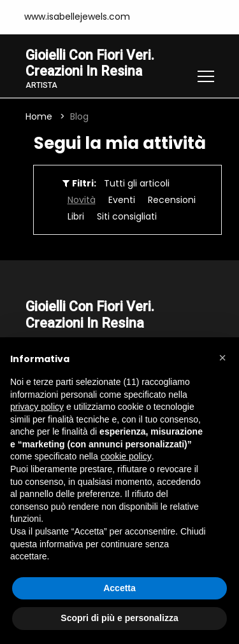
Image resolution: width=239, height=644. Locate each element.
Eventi (122, 200)
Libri (76, 217)
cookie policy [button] (126, 456)
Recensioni (172, 200)
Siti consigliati (127, 217)
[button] (222, 358)
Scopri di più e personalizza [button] (119, 618)
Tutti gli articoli (137, 184)
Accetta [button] (119, 588)
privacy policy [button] (37, 407)
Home (39, 117)
